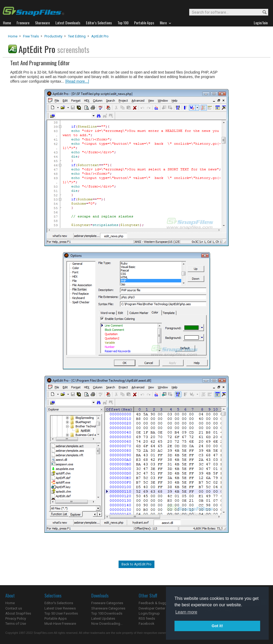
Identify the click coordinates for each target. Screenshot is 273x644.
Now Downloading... (107, 624)
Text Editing (77, 36)
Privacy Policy (16, 618)
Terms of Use (16, 624)
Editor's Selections (59, 603)
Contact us (14, 608)
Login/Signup (149, 613)
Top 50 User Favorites (61, 613)
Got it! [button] (217, 626)
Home (13, 36)
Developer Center (152, 608)
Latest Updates (103, 618)
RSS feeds (147, 618)
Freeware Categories (107, 603)
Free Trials (31, 36)
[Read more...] (77, 81)
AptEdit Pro (100, 36)
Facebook (147, 624)
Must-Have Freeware (60, 624)
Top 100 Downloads (107, 613)
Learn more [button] (186, 612)
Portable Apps (56, 618)
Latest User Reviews (60, 608)
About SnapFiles (18, 613)
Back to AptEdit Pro (136, 564)
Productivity (53, 36)
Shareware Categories (108, 608)
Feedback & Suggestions (158, 603)
